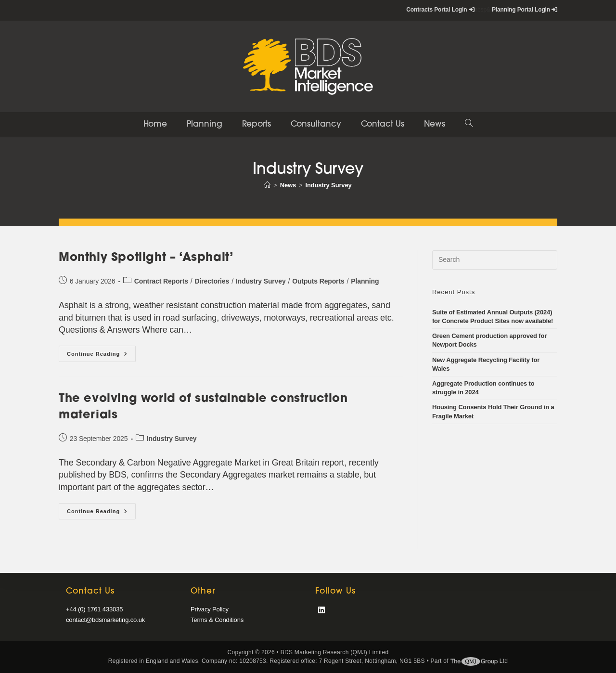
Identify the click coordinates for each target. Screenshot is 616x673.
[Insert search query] (495, 260)
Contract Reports (161, 281)
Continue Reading (101, 356)
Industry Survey (329, 185)
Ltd (479, 661)
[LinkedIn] (321, 610)
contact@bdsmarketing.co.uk (105, 620)
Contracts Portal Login (440, 10)
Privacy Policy (210, 609)
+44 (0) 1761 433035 (94, 609)
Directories (212, 281)
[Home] (267, 185)
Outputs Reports (318, 281)
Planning (365, 281)
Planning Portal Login (525, 10)
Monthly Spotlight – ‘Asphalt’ (146, 258)
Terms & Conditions (217, 620)
